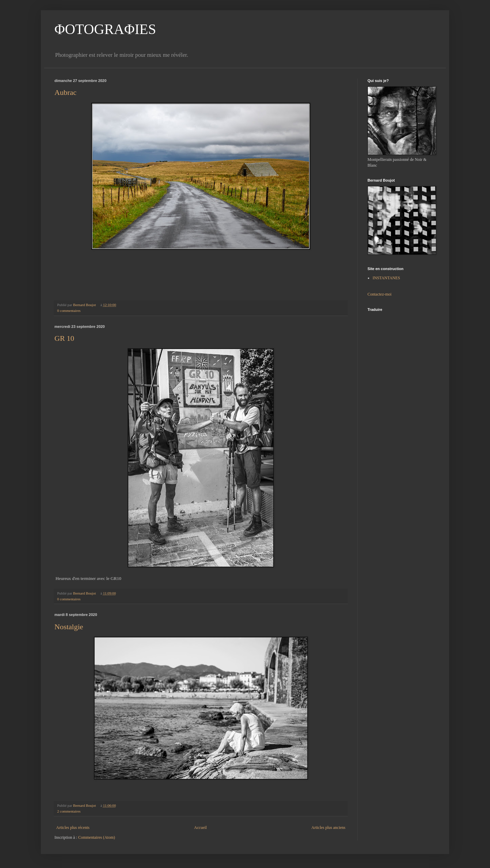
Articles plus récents (73, 828)
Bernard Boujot (85, 305)
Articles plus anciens (328, 828)
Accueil (200, 828)
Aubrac (66, 92)
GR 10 (64, 338)
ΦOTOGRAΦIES (105, 29)
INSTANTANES (386, 278)
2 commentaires (69, 811)
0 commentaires (69, 311)
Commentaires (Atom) (97, 837)
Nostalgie (69, 627)
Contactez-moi (380, 294)
